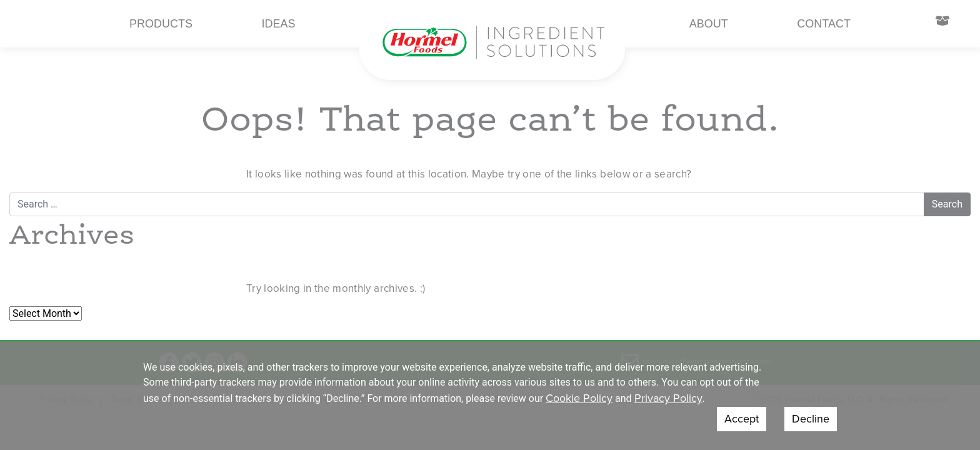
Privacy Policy (668, 398)
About (709, 24)
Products (161, 24)
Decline (811, 419)
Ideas (279, 24)
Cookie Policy (579, 398)
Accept (742, 419)
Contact (824, 24)
